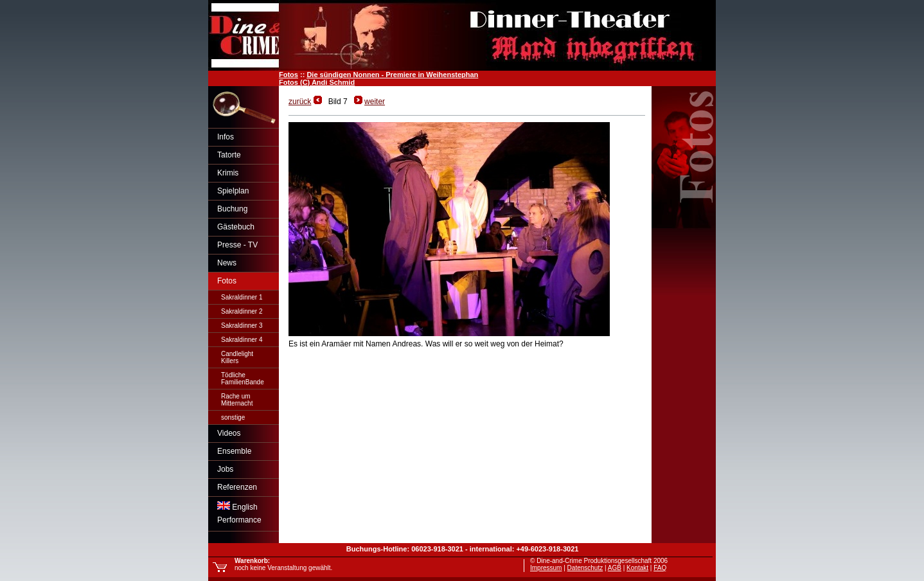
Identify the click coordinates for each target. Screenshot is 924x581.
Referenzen (237, 487)
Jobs (225, 469)
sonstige (233, 417)
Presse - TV (237, 245)
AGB (615, 568)
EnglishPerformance (239, 513)
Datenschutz (585, 568)
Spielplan (233, 191)
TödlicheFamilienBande (243, 379)
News (227, 263)
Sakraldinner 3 (242, 326)
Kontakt (637, 568)
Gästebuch (236, 227)
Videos (229, 433)
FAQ (660, 568)
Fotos (289, 75)
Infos (226, 137)
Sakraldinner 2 (242, 311)
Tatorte (229, 155)
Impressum (546, 568)
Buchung (232, 209)
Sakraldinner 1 (242, 297)
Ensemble (234, 451)
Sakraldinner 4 (242, 340)
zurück (300, 102)
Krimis (228, 173)
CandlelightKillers (237, 357)
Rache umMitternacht (237, 400)
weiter (375, 102)
